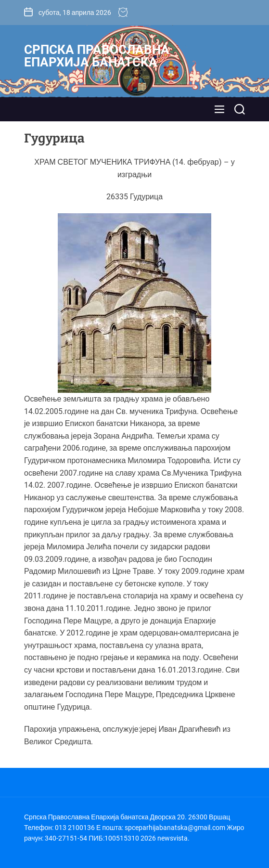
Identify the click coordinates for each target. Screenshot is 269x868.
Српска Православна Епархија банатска (97, 56)
